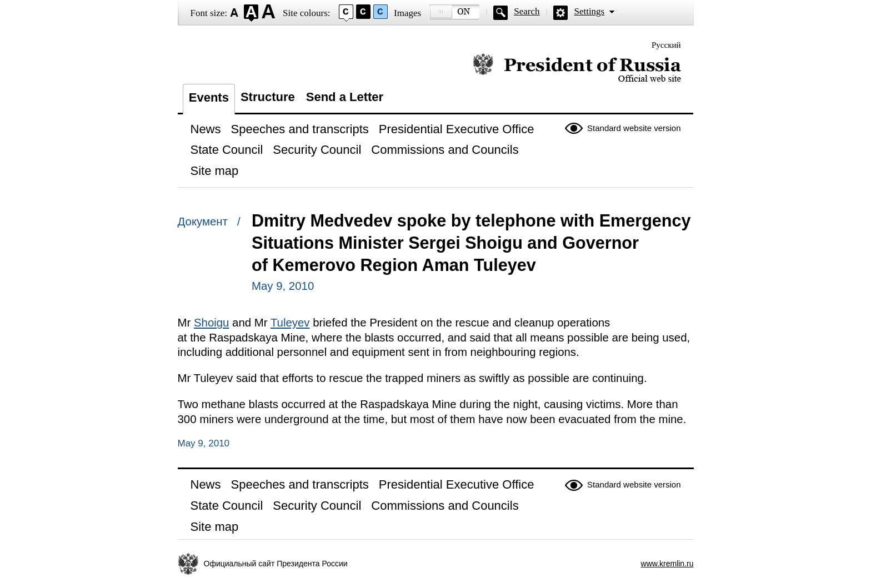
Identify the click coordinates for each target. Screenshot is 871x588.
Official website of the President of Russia (577, 68)
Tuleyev (290, 323)
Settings (589, 11)
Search (527, 11)
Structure (268, 97)
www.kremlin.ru (667, 564)
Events (209, 97)
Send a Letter (345, 97)
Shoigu (212, 323)
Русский (666, 45)
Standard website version (634, 128)
